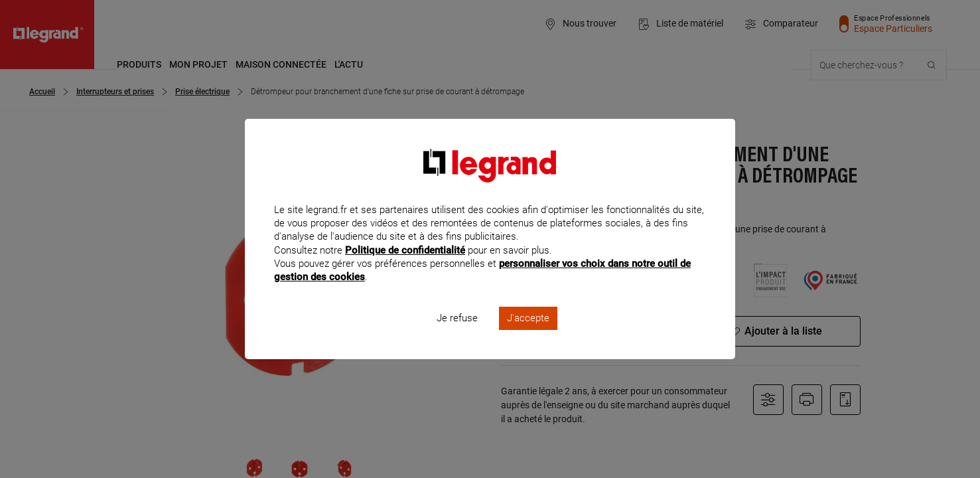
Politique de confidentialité (405, 268)
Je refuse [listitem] (457, 336)
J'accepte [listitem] (528, 336)
